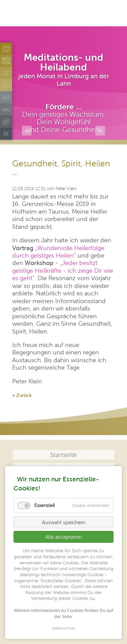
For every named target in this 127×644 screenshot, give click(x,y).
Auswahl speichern (64, 522)
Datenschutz (63, 628)
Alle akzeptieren (64, 537)
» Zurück (22, 395)
